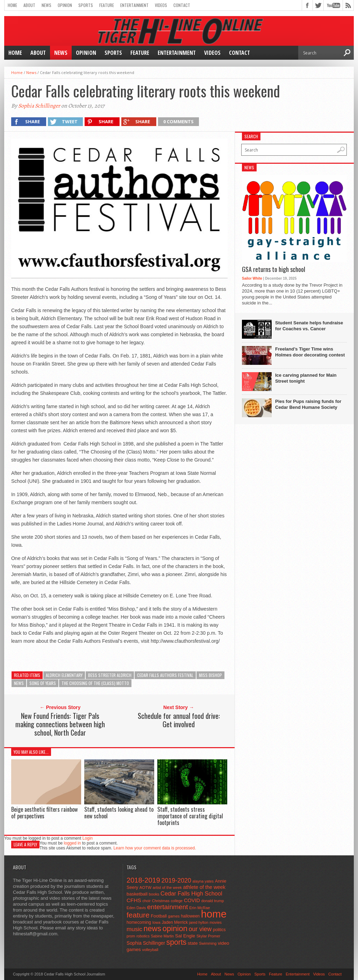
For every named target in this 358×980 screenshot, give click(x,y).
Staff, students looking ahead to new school (119, 813)
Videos (161, 5)
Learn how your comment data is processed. (155, 848)
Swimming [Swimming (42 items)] (208, 943)
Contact (182, 5)
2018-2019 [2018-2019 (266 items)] (143, 880)
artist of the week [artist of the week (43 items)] (167, 887)
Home (12, 5)
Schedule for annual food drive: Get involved (179, 720)
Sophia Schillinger (39, 106)
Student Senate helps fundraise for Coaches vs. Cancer (309, 326)
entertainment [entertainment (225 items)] (168, 907)
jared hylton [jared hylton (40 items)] (199, 922)
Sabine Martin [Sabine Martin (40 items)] (162, 936)
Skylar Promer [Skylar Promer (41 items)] (208, 936)
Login (88, 838)
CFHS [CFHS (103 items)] (134, 900)
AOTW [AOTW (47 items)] (145, 887)
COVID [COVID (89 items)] (192, 900)
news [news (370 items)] (153, 929)
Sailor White (252, 278)
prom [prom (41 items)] (131, 936)
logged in (73, 843)
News (46, 5)
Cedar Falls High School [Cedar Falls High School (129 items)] (191, 893)
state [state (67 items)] (193, 943)
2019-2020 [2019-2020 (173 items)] (176, 880)
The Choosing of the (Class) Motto (95, 683)
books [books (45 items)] (154, 894)
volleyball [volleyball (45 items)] (150, 950)
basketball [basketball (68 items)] (137, 894)
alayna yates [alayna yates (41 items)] (203, 881)
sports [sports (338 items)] (177, 942)
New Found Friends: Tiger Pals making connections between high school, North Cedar (60, 724)
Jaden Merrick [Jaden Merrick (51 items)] (175, 922)
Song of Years (43, 683)
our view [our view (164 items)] (200, 929)
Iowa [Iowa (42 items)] (156, 922)
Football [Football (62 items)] (159, 916)
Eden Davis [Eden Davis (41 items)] (136, 908)
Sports (86, 5)
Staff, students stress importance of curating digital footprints (190, 816)
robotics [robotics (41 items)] (143, 936)
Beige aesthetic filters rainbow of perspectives (44, 813)
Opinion (65, 5)
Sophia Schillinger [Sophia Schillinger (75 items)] (146, 943)
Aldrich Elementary (64, 675)
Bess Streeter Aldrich (110, 675)
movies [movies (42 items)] (216, 922)
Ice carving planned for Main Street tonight (306, 378)
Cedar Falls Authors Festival (165, 675)
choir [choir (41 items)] (146, 901)
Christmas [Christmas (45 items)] (161, 901)
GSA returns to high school (274, 270)
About (29, 5)
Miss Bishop (210, 675)
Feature (107, 5)
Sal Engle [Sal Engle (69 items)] (185, 936)
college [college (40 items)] (177, 901)
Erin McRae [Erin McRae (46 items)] (199, 908)
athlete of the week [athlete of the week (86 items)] (204, 887)
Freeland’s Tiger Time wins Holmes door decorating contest (310, 352)
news (19, 683)
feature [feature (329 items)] (138, 915)
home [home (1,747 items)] (214, 914)
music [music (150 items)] (134, 929)
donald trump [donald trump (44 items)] (213, 901)
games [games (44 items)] (174, 916)
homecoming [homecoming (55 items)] (139, 922)
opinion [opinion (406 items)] (175, 929)
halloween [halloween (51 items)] (191, 916)
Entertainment (134, 5)
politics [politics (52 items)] (219, 930)
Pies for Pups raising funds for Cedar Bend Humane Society (308, 404)
